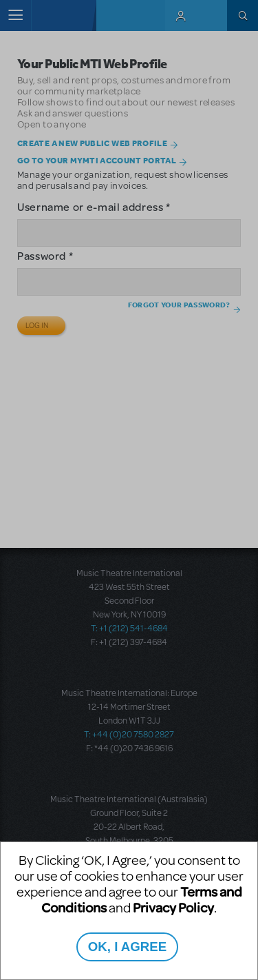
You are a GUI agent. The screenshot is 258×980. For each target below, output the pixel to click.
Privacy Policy (173, 907)
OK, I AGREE (127, 947)
